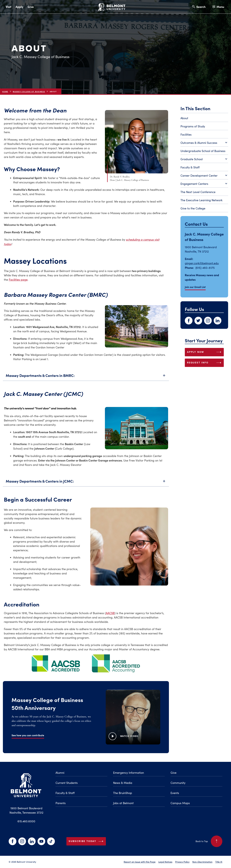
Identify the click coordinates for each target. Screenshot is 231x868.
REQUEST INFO (205, 363)
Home (5, 92)
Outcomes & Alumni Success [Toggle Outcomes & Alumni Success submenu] (204, 143)
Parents (61, 803)
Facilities (186, 134)
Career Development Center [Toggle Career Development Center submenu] (204, 176)
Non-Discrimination (202, 862)
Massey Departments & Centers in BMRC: (86, 380)
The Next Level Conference (198, 192)
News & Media (123, 783)
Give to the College (193, 208)
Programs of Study (193, 126)
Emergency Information (128, 773)
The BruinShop (123, 793)
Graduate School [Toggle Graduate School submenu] (204, 159)
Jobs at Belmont (123, 803)
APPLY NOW (205, 352)
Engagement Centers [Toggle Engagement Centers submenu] (204, 184)
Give (31, 7)
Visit (9, 7)
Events (175, 793)
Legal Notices (165, 862)
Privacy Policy (182, 862)
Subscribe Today (87, 841)
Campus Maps (180, 803)
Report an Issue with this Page (140, 862)
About (184, 118)
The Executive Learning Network (201, 200)
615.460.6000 (26, 821)
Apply (19, 7)
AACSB (110, 613)
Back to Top (209, 841)
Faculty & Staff (190, 167)
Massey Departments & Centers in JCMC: (86, 485)
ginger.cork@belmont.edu (202, 263)
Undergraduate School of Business (203, 151)
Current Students (67, 783)
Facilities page (18, 280)
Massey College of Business (29, 92)
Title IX (219, 862)
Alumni (60, 773)
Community (178, 783)
